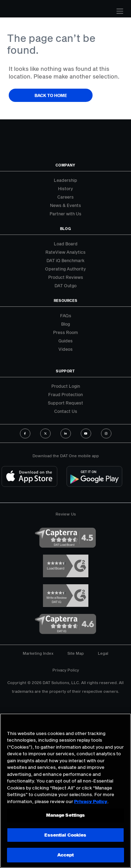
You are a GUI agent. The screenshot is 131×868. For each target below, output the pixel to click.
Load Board (66, 244)
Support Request (65, 403)
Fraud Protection (65, 394)
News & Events (65, 205)
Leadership (65, 180)
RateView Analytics (65, 252)
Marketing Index (38, 653)
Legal (103, 653)
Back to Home (51, 95)
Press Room (65, 332)
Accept (66, 855)
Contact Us (66, 411)
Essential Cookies (65, 835)
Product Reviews (66, 277)
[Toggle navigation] (120, 11)
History (65, 188)
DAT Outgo (65, 285)
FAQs (66, 316)
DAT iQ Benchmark (65, 260)
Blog (65, 324)
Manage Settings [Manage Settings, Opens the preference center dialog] (66, 815)
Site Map (76, 653)
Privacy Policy (66, 670)
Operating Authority (65, 269)
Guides (65, 341)
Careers (65, 197)
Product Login (66, 386)
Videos (65, 349)
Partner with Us (65, 214)
